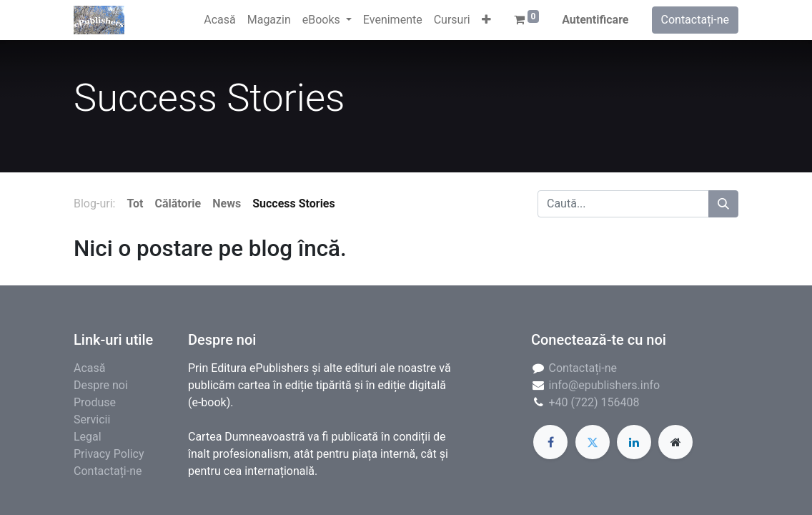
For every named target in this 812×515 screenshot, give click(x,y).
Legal (88, 437)
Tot (135, 203)
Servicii (92, 420)
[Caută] (723, 204)
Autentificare (595, 20)
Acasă (89, 368)
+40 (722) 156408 (594, 402)
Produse (95, 402)
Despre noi (101, 385)
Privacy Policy (109, 454)
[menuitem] (219, 20)
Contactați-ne (695, 20)
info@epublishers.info (605, 385)
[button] (486, 20)
